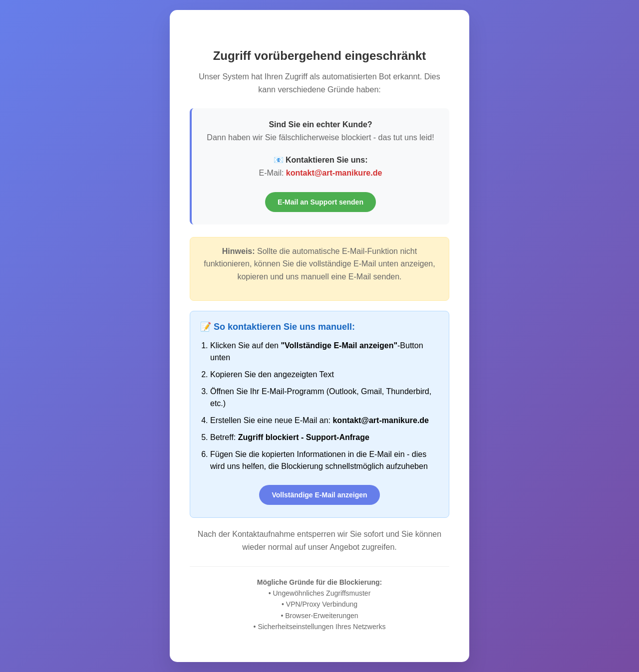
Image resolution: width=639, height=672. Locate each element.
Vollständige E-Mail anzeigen (319, 495)
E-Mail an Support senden (320, 202)
